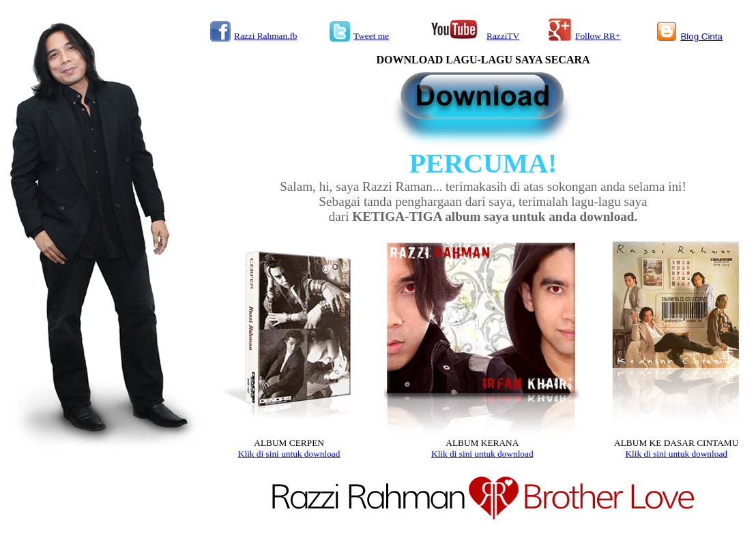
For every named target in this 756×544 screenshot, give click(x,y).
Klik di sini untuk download (289, 454)
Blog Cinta (701, 36)
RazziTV (503, 36)
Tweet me (371, 36)
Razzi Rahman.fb (266, 36)
